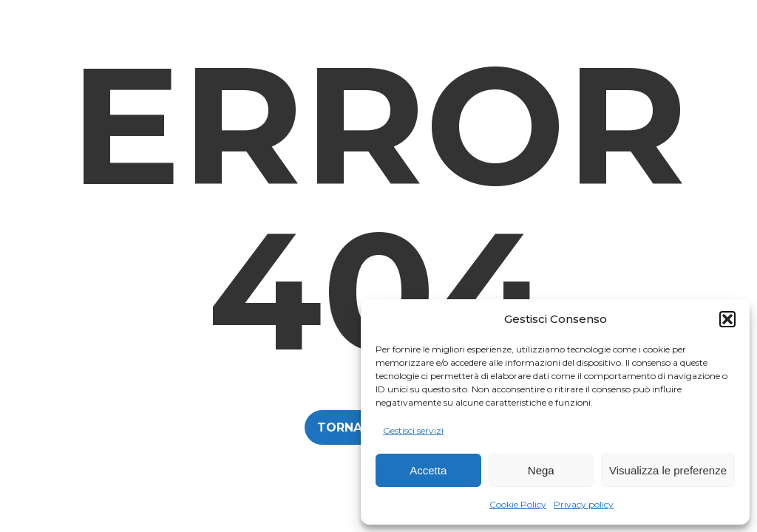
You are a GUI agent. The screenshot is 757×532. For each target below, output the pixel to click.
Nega (541, 470)
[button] (727, 319)
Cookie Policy (518, 504)
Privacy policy (584, 504)
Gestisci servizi (413, 430)
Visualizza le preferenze (668, 470)
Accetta (428, 470)
